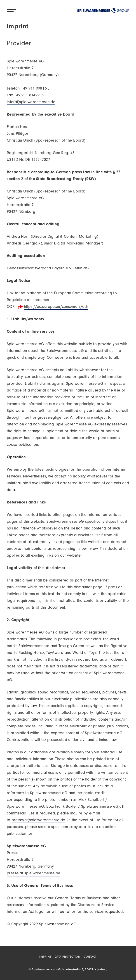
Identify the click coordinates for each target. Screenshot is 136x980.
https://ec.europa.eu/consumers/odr (56, 307)
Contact (90, 957)
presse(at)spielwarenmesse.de (38, 821)
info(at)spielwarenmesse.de (31, 102)
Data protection (68, 957)
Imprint (45, 957)
